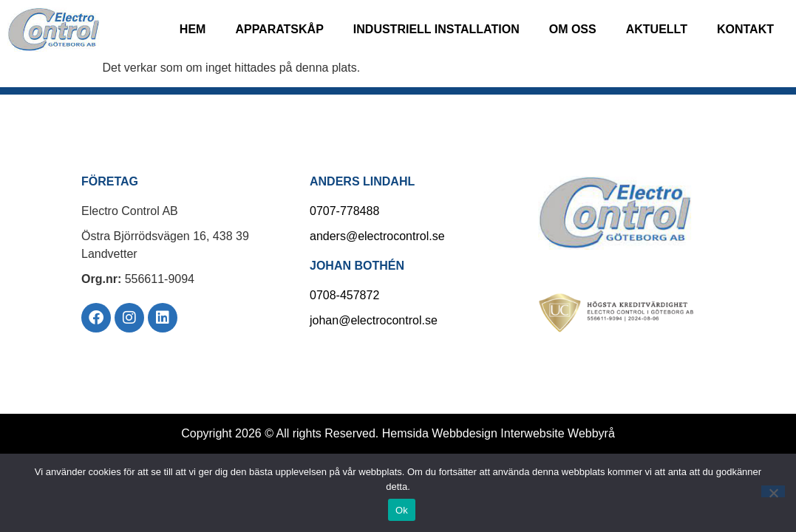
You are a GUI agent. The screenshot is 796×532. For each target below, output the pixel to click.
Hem (193, 29)
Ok (402, 510)
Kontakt (745, 29)
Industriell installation (436, 29)
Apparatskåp (279, 29)
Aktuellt (657, 29)
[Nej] (773, 491)
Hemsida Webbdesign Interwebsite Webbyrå (499, 433)
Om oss (573, 29)
